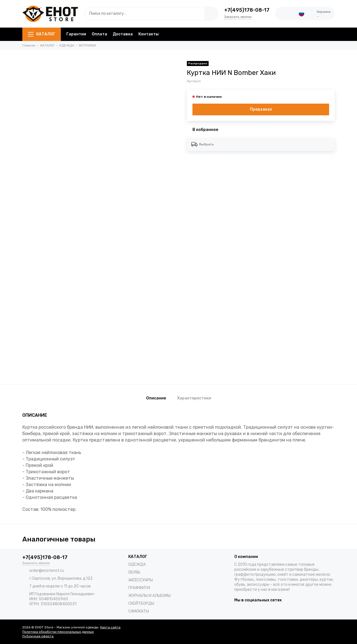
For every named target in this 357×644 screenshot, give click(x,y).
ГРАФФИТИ (139, 588)
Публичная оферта (38, 636)
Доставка (123, 34)
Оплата (99, 34)
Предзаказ (261, 109)
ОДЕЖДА (137, 564)
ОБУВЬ (134, 572)
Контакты (149, 34)
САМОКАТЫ (139, 611)
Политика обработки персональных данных (58, 632)
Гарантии (76, 34)
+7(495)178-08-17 (247, 10)
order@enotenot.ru (47, 571)
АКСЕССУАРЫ (141, 580)
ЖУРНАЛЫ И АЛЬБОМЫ (149, 596)
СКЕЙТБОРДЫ (141, 603)
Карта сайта (110, 627)
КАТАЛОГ (42, 34)
